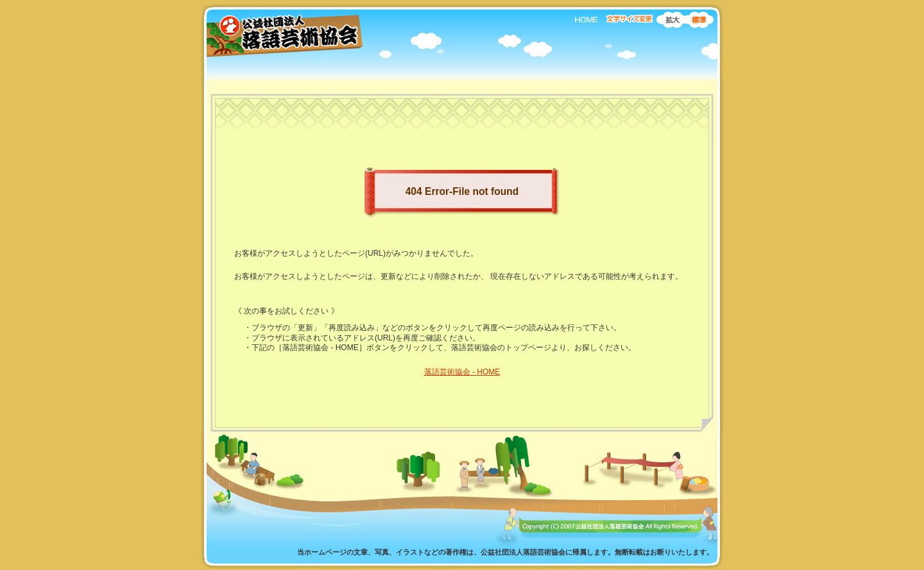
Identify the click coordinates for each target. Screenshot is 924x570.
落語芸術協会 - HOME (462, 372)
